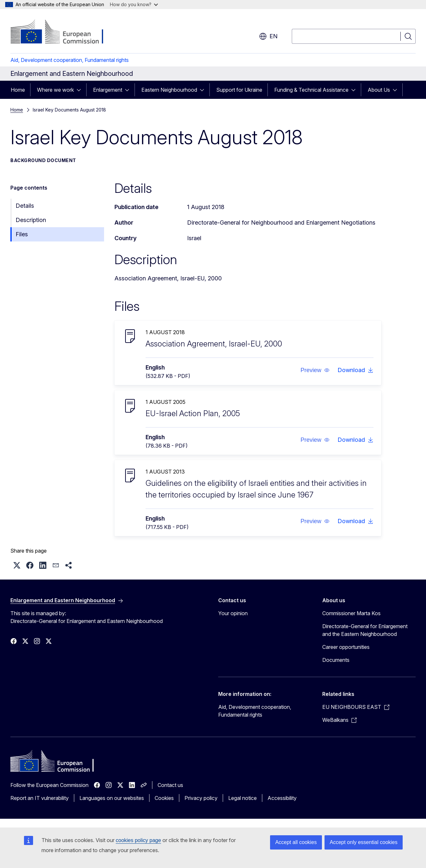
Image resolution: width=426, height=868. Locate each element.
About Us (379, 90)
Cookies (164, 798)
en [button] (268, 36)
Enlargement (108, 90)
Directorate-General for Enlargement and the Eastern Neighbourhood (365, 630)
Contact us (170, 785)
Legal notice (243, 798)
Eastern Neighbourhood (169, 90)
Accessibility (282, 798)
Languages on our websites (112, 798)
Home (18, 90)
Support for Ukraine (239, 90)
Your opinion (233, 613)
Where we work (55, 90)
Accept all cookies (296, 842)
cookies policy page (138, 840)
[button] (315, 370)
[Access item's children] (81, 90)
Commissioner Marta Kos (351, 613)
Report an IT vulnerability (40, 798)
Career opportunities (346, 647)
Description (31, 220)
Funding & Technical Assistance (311, 90)
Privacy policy (201, 798)
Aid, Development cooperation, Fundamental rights (70, 60)
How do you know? (134, 4)
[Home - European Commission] (63, 32)
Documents (336, 660)
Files (22, 234)
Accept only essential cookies (364, 842)
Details (25, 206)
